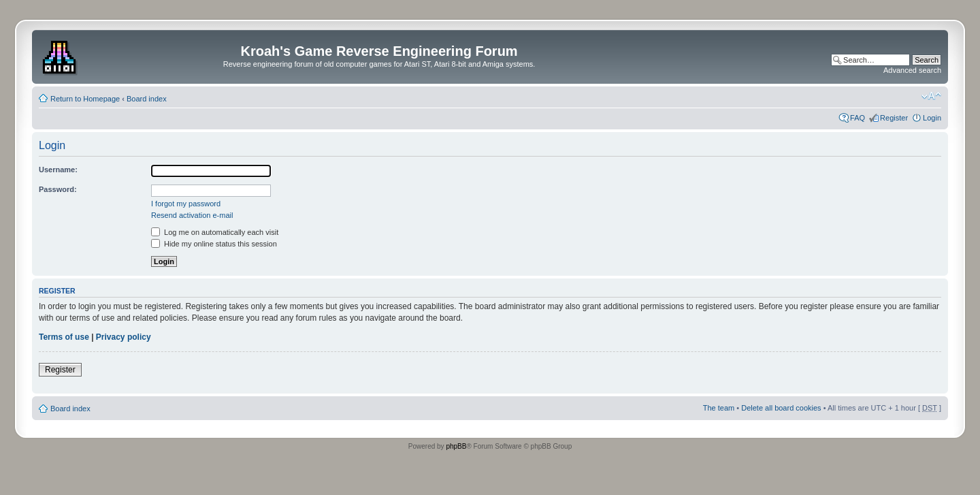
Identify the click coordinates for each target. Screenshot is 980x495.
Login (932, 118)
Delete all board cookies (781, 408)
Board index (147, 99)
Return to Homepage (85, 99)
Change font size (931, 96)
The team (719, 408)
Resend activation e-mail (192, 215)
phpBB (456, 446)
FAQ (857, 118)
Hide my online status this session (214, 244)
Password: (58, 189)
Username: (58, 170)
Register (894, 118)
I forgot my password (186, 204)
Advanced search (912, 70)
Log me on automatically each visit (215, 232)
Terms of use (64, 337)
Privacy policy (124, 337)
